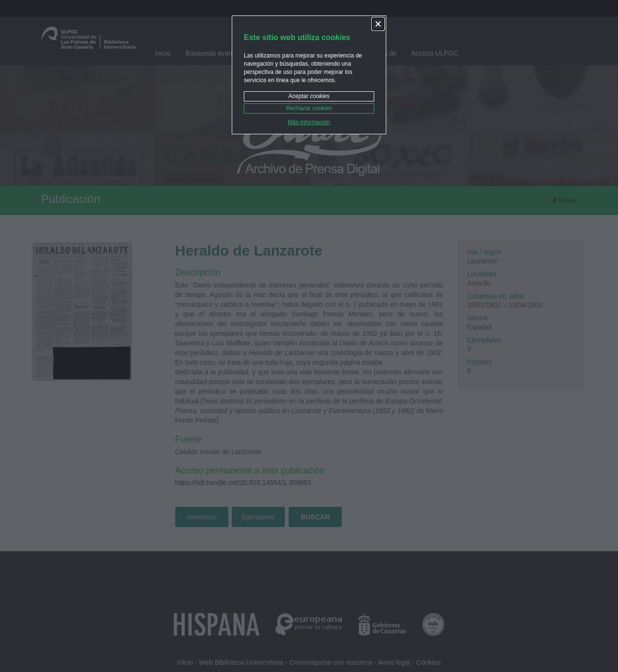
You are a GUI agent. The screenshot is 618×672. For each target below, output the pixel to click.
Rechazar (309, 108)
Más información (309, 122)
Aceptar (309, 96)
